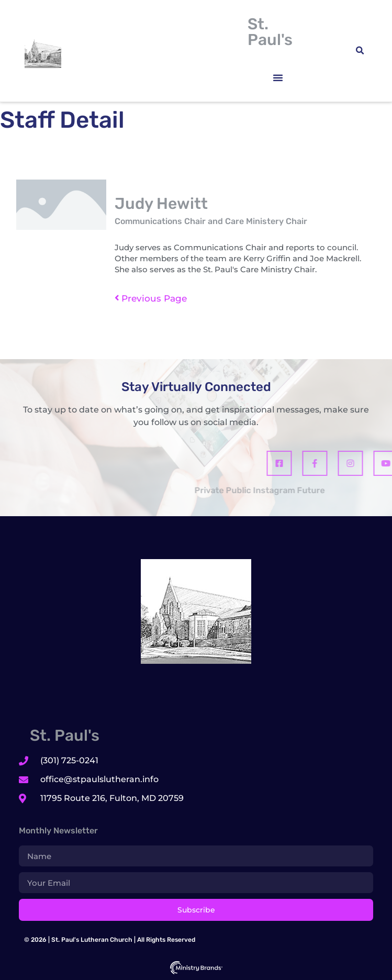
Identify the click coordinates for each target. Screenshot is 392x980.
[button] (278, 77)
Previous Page (151, 298)
